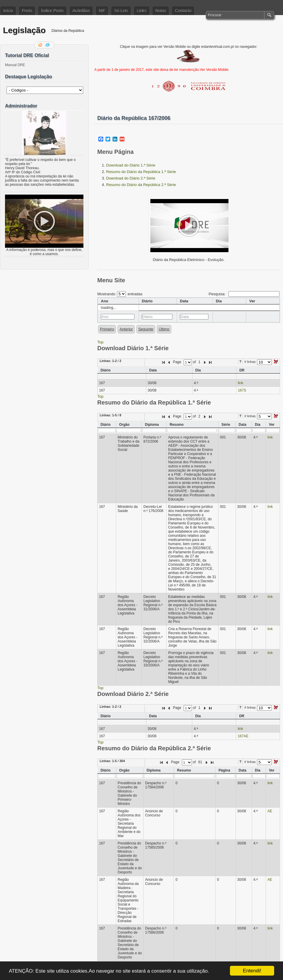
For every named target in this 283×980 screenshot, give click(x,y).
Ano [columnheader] (105, 301)
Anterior (126, 329)
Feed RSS (41, 45)
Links (142, 11)
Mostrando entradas (120, 294)
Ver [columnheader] (252, 301)
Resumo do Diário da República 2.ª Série (141, 185)
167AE (243, 736)
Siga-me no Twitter (48, 45)
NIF (102, 11)
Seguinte (146, 329)
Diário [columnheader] (147, 301)
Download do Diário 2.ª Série (131, 178)
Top (100, 342)
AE (270, 811)
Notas (161, 11)
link (241, 383)
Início (8, 11)
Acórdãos (81, 11)
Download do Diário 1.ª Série (131, 165)
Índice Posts (52, 11)
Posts (27, 11)
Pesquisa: (244, 294)
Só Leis (121, 11)
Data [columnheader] (184, 301)
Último (164, 329)
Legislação (24, 30)
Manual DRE (15, 65)
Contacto (183, 11)
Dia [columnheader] (219, 301)
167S (242, 390)
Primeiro (107, 329)
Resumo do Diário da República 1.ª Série (141, 172)
